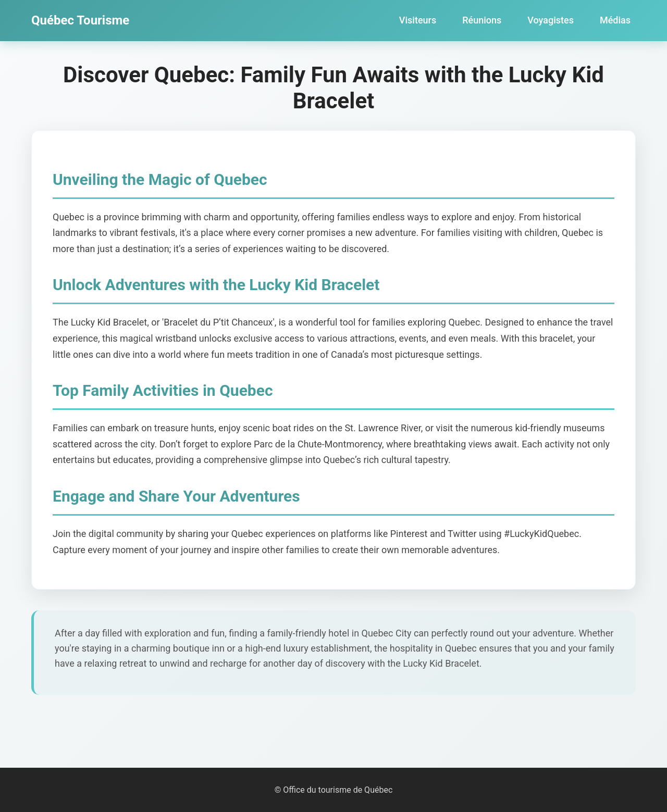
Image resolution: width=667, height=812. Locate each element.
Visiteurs (418, 20)
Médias (615, 20)
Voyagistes (551, 20)
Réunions (482, 20)
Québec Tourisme (80, 20)
